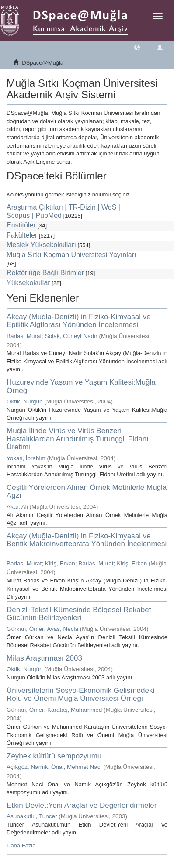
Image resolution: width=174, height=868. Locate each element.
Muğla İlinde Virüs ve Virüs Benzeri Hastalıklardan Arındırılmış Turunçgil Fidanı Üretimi (78, 439)
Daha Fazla (21, 846)
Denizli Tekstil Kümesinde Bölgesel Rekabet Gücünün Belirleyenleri (79, 614)
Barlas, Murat (24, 336)
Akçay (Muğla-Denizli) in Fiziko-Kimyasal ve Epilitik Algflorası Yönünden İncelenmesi (79, 321)
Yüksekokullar (28, 283)
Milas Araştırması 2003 (44, 658)
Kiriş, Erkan (60, 563)
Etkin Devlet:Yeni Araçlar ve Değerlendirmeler (82, 805)
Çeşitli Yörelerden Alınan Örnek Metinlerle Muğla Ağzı (87, 492)
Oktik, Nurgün (25, 401)
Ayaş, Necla (63, 629)
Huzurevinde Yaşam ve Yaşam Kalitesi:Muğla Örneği (81, 386)
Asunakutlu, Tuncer (32, 816)
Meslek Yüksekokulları (41, 245)
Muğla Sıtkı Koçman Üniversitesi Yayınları (71, 255)
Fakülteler (22, 235)
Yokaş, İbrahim (26, 458)
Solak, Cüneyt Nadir (71, 336)
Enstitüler (21, 225)
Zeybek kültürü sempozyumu (54, 756)
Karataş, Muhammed (75, 710)
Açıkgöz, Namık (27, 767)
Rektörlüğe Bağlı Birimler (45, 273)
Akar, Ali (17, 507)
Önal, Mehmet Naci (77, 767)
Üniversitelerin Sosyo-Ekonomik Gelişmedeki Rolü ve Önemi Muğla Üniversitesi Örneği (80, 695)
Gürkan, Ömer (25, 629)
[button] (137, 47)
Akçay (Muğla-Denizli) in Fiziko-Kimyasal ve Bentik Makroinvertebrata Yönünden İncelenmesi (87, 540)
